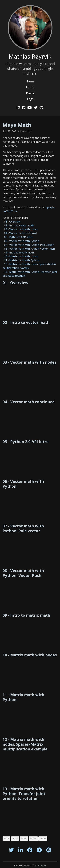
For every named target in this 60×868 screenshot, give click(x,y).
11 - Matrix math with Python (22, 260)
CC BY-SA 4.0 (41, 866)
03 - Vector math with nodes (21, 229)
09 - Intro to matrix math (19, 253)
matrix (43, 839)
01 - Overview (12, 222)
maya (15, 839)
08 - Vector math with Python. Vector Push (29, 249)
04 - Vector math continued (20, 233)
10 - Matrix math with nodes (21, 256)
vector (33, 839)
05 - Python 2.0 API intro (19, 237)
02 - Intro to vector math (19, 225)
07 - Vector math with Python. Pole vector (29, 245)
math (6, 839)
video (24, 839)
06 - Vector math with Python (22, 241)
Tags (30, 99)
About (30, 87)
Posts (30, 93)
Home (30, 81)
